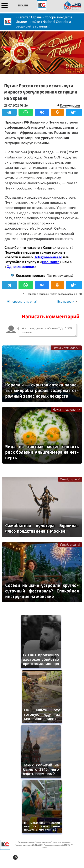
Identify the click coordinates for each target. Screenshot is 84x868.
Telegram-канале (48, 257)
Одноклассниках (21, 267)
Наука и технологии (66, 348)
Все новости (66, 302)
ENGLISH (23, 5)
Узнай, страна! (70, 479)
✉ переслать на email (22, 302)
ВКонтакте (51, 262)
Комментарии (70, 105)
